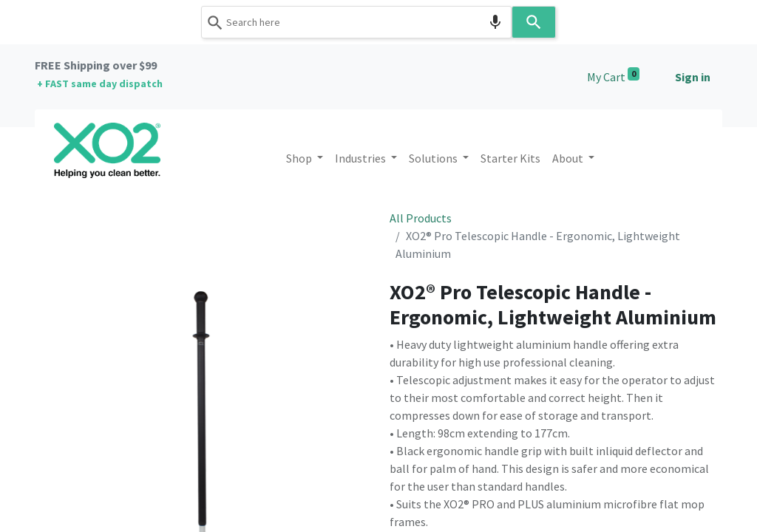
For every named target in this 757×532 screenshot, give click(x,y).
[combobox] (356, 22)
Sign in (693, 77)
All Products (421, 218)
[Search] (534, 22)
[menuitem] (510, 158)
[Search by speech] (495, 22)
